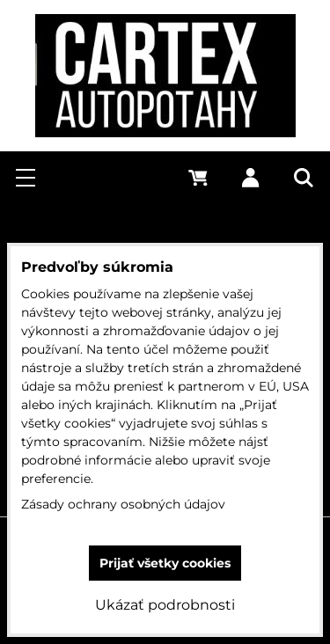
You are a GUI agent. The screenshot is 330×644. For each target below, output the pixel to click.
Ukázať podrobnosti (165, 605)
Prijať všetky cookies (165, 563)
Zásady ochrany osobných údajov (123, 504)
